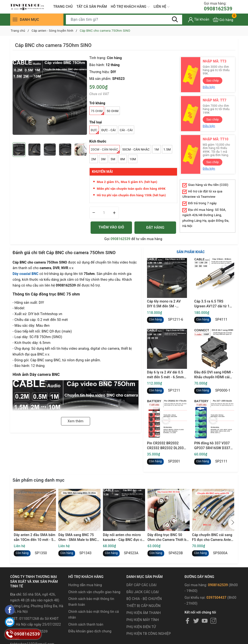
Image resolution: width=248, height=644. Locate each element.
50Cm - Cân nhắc (136, 149)
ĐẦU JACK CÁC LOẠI (143, 592)
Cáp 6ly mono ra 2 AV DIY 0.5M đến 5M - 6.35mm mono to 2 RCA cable (166, 304)
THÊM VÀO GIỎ (111, 227)
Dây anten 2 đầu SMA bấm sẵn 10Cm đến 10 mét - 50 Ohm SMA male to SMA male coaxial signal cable (35, 538)
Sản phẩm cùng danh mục (39, 480)
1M (157, 149)
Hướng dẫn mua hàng (85, 585)
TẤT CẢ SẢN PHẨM (92, 7)
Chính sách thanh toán (86, 624)
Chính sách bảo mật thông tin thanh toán (91, 602)
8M (123, 159)
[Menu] (15, 19)
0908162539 (218, 6)
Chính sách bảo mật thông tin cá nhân (94, 614)
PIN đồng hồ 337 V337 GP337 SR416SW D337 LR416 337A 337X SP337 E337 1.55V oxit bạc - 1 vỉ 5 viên (214, 446)
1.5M (167, 149)
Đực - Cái (109, 130)
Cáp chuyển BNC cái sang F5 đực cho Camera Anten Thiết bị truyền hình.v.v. (212, 538)
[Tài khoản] (199, 20)
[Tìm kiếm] (175, 19)
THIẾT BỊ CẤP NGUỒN (143, 606)
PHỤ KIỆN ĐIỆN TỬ (141, 627)
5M (113, 159)
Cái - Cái (126, 130)
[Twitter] (196, 621)
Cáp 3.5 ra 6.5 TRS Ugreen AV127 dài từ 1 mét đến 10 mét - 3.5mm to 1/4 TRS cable (214, 304)
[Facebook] (187, 621)
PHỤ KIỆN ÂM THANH (144, 613)
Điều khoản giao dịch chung (90, 631)
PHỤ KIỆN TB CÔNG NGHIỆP (149, 634)
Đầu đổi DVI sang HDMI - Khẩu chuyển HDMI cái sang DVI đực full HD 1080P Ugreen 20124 (214, 375)
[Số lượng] (104, 213)
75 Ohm (97, 112)
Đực (95, 131)
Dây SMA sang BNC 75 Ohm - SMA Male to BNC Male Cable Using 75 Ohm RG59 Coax (79, 538)
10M (133, 159)
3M (103, 159)
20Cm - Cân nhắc (105, 151)
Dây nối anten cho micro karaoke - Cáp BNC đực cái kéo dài (124, 538)
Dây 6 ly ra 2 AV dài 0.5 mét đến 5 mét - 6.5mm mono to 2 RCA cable (165, 375)
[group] (50, 98)
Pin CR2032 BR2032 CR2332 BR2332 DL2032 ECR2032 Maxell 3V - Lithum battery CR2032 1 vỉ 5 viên (167, 446)
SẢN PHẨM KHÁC (191, 252)
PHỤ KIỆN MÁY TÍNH (143, 620)
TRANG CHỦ (63, 7)
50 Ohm (113, 111)
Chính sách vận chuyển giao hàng (94, 592)
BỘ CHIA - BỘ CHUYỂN (144, 599)
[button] (232, 523)
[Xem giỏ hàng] (223, 19)
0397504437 (217, 598)
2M (94, 159)
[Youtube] (205, 621)
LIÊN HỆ (162, 7)
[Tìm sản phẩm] (124, 20)
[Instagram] (213, 621)
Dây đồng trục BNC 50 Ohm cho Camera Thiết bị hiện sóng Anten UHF (167, 538)
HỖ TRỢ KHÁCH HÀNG (130, 7)
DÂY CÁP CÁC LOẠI (141, 585)
